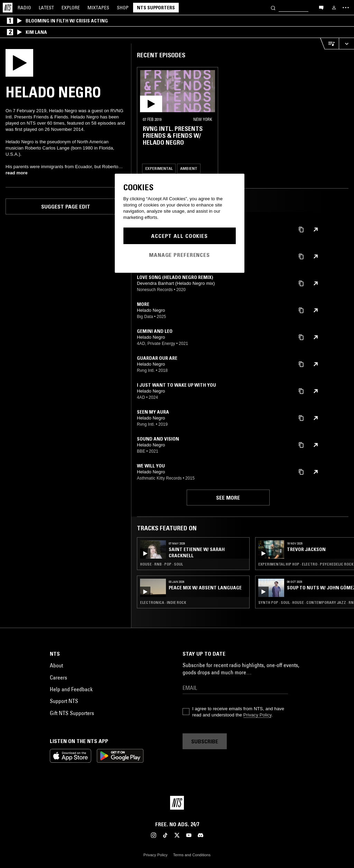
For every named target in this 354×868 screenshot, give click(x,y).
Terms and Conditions (192, 855)
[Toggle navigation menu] (346, 8)
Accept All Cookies (179, 236)
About (56, 665)
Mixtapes (98, 8)
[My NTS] (334, 8)
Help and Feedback (71, 689)
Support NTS (64, 701)
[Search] (273, 7)
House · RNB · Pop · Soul (161, 564)
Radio (24, 8)
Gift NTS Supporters (72, 713)
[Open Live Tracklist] (329, 44)
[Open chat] (321, 7)
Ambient (189, 168)
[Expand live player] (346, 44)
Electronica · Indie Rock (163, 602)
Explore (71, 8)
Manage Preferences (179, 255)
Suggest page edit (66, 206)
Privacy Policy (257, 715)
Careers (58, 677)
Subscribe (205, 741)
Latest (46, 8)
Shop (123, 8)
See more (228, 498)
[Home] (8, 8)
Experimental (159, 168)
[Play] (19, 62)
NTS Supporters (156, 8)
